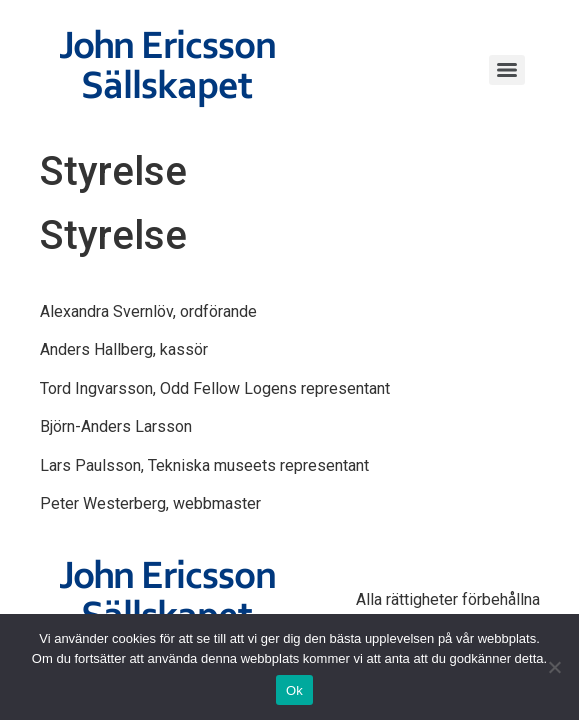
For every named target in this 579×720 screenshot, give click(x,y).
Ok (294, 690)
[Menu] (507, 70)
